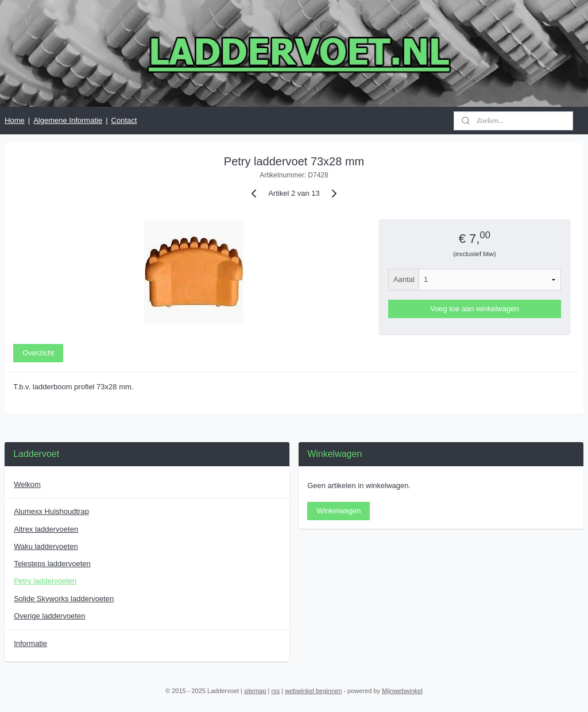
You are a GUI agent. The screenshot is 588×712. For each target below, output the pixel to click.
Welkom (27, 484)
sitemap (255, 691)
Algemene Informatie (68, 120)
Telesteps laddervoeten (52, 564)
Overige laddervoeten (49, 616)
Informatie (30, 643)
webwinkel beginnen (313, 691)
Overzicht (38, 353)
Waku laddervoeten (46, 546)
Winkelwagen (339, 511)
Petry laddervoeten (45, 581)
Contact (124, 120)
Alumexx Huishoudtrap (51, 511)
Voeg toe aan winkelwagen (475, 309)
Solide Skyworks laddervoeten (64, 599)
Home (15, 120)
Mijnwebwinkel (402, 691)
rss (276, 691)
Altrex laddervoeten (46, 529)
